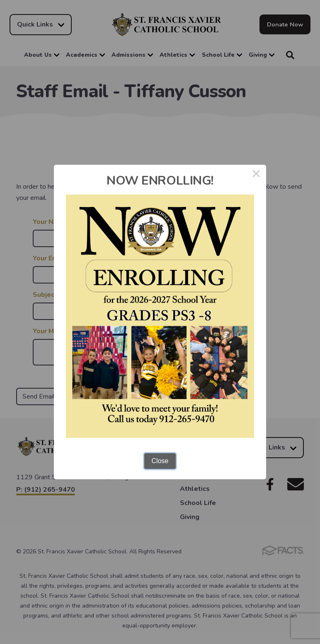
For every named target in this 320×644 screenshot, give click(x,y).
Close (160, 461)
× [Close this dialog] (256, 175)
